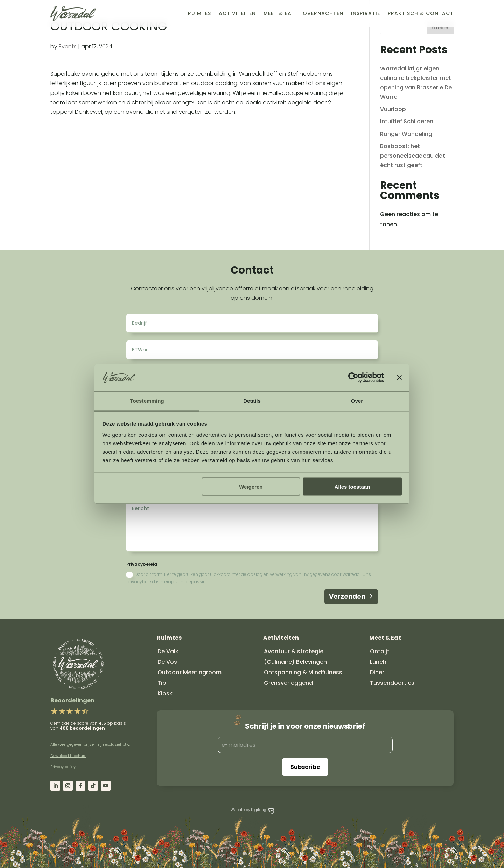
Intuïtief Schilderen (407, 121)
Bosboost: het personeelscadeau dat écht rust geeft (413, 156)
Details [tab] (252, 401)
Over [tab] (357, 401)
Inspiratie (366, 13)
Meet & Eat (279, 13)
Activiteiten (237, 13)
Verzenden (347, 596)
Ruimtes (199, 13)
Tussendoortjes (392, 683)
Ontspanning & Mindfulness (303, 672)
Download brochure (68, 756)
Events (68, 46)
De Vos (167, 662)
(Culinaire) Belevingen (295, 662)
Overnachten (323, 13)
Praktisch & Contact (421, 13)
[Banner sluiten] (399, 378)
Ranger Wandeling (406, 134)
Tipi (163, 683)
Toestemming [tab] (147, 401)
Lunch (378, 662)
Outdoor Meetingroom (190, 672)
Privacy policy (63, 767)
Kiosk (165, 693)
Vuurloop (393, 109)
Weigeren (251, 487)
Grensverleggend (288, 683)
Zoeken (440, 28)
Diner (377, 672)
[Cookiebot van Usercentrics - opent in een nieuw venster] (353, 378)
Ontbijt (380, 651)
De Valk (168, 651)
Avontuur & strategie (294, 651)
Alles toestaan (352, 487)
